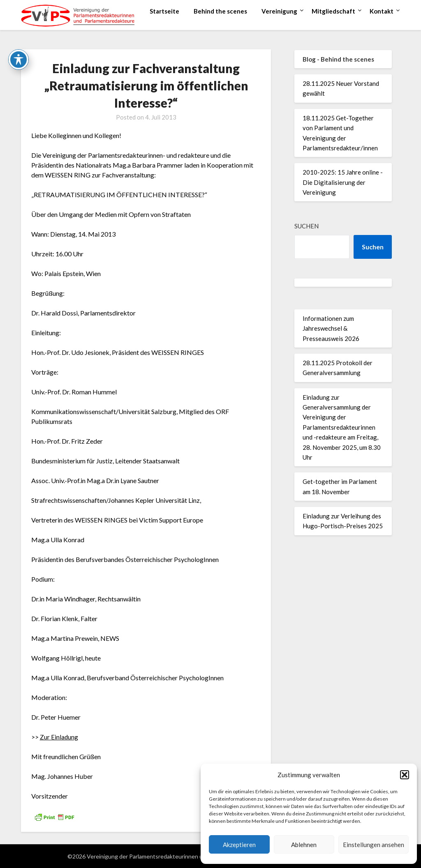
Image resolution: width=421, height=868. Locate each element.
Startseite (164, 11)
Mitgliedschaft (333, 11)
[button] (405, 775)
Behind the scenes (220, 11)
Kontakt (382, 11)
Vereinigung (279, 11)
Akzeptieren (239, 845)
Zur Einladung (59, 737)
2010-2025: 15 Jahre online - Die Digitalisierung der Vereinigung (343, 182)
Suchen (306, 226)
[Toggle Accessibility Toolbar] (19, 59)
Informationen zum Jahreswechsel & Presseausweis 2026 (331, 328)
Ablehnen (304, 845)
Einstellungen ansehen (374, 845)
